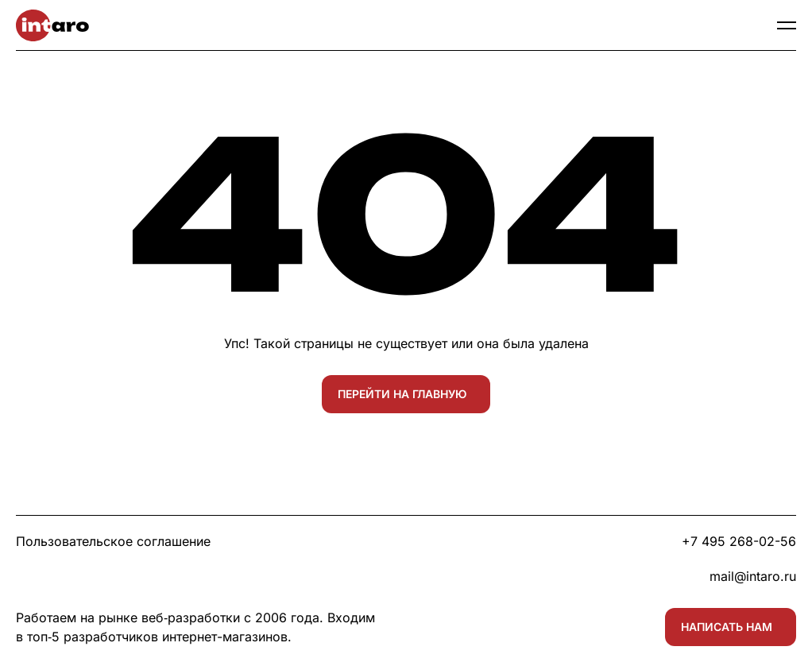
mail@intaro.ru (753, 576)
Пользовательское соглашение (113, 541)
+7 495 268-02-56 (739, 541)
